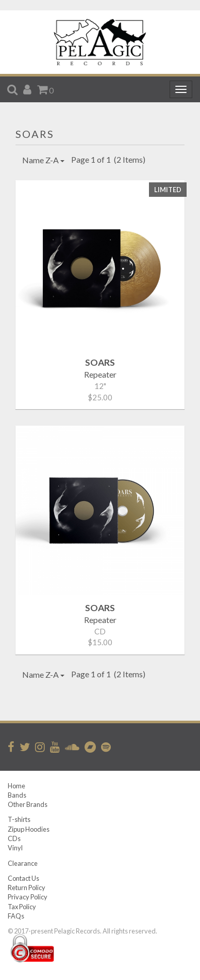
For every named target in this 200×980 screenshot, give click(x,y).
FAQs (16, 916)
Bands (17, 795)
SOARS (35, 134)
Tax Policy (22, 907)
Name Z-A (43, 160)
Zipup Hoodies (29, 829)
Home (16, 786)
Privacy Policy (28, 897)
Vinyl (15, 848)
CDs (14, 838)
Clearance (23, 863)
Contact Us (23, 878)
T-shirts (19, 819)
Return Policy (27, 888)
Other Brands (28, 804)
